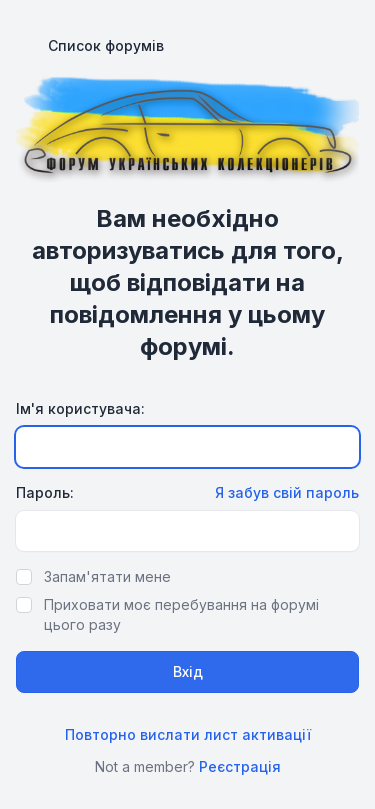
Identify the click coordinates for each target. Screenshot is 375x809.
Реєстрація (240, 766)
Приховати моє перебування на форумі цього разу (181, 614)
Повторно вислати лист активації (188, 734)
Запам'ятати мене (107, 576)
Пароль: (45, 492)
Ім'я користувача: (80, 408)
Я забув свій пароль (287, 492)
